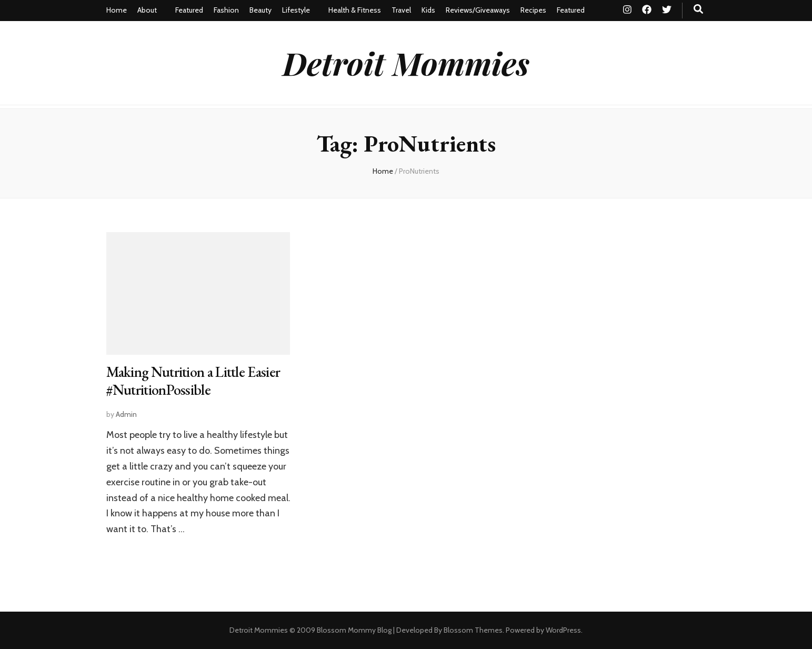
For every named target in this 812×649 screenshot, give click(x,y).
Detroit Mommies (406, 63)
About (147, 10)
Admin (126, 414)
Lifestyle (296, 10)
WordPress (563, 630)
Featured (189, 10)
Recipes (533, 10)
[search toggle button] (698, 9)
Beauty (260, 10)
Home (117, 10)
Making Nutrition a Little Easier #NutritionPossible (193, 381)
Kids (428, 10)
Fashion (226, 10)
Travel (401, 10)
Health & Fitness (355, 10)
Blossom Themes (473, 630)
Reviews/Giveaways (478, 10)
